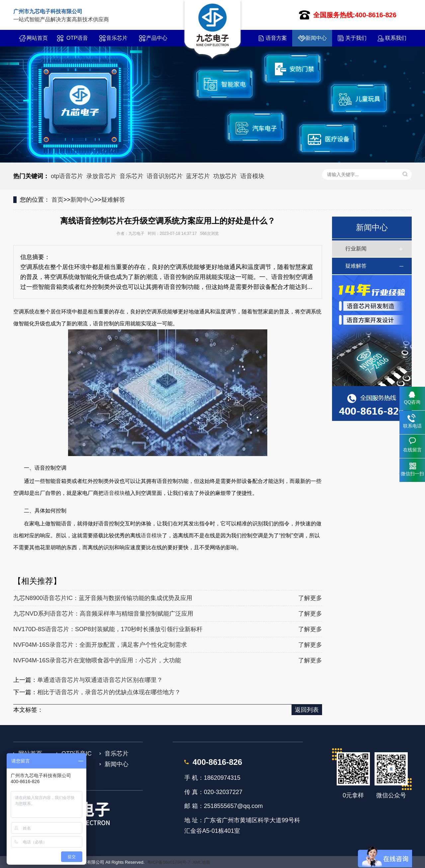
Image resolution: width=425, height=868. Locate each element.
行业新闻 (356, 249)
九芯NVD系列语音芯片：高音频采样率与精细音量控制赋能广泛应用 (103, 614)
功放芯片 (225, 176)
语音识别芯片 (165, 176)
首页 (57, 200)
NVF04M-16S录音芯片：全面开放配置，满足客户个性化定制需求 (100, 645)
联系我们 (396, 38)
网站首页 (37, 38)
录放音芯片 (101, 176)
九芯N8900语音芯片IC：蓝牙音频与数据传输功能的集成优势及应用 (103, 598)
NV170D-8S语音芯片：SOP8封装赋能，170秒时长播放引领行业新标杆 (108, 629)
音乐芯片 (117, 38)
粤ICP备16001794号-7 (169, 862)
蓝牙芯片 (198, 176)
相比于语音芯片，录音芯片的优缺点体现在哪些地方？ (109, 692)
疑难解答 (113, 200)
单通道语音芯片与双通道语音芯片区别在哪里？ (100, 680)
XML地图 (201, 862)
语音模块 (252, 176)
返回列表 (307, 710)
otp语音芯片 (67, 176)
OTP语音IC (77, 41)
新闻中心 (316, 38)
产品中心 (157, 38)
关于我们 (356, 38)
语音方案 (276, 38)
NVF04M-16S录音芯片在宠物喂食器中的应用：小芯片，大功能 (97, 660)
